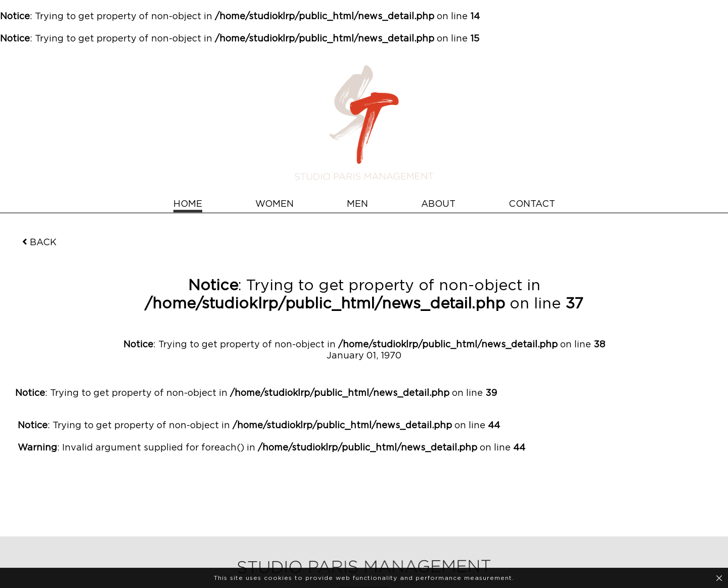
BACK (39, 242)
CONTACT (532, 204)
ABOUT (438, 204)
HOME (188, 204)
